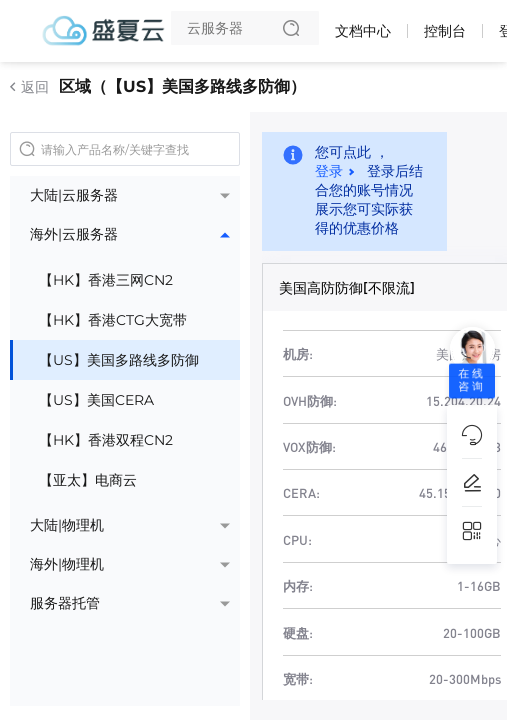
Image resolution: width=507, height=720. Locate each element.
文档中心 (363, 31)
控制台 (445, 31)
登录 (329, 171)
